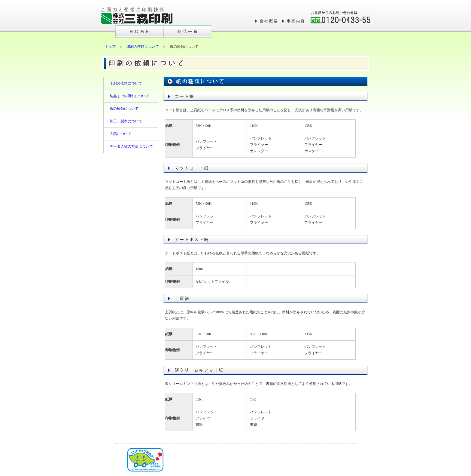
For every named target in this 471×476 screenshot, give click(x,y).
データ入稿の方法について (131, 146)
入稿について (120, 134)
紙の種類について (124, 109)
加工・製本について (126, 121)
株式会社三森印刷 (136, 16)
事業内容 (294, 21)
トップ (110, 47)
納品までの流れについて (129, 96)
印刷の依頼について (143, 47)
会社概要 (267, 21)
